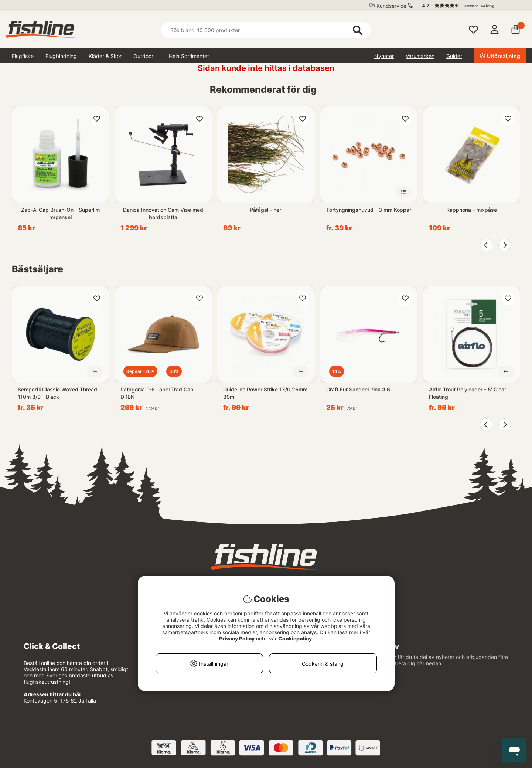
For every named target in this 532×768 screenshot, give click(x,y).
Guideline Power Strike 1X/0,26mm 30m (265, 393)
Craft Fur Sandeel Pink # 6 (358, 389)
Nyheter (384, 56)
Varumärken (420, 56)
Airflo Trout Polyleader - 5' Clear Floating (468, 393)
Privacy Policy (237, 638)
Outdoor (143, 56)
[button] (471, 6)
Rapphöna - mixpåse (472, 210)
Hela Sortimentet (189, 56)
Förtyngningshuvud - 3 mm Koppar (369, 210)
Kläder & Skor (105, 56)
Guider (454, 56)
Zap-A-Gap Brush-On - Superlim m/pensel (60, 213)
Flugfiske (23, 56)
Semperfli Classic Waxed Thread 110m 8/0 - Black (57, 393)
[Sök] (266, 30)
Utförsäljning (500, 56)
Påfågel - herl (266, 210)
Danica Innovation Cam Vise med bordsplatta (163, 213)
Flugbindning (61, 56)
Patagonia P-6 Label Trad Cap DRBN (157, 393)
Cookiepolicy (295, 638)
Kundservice (391, 6)
